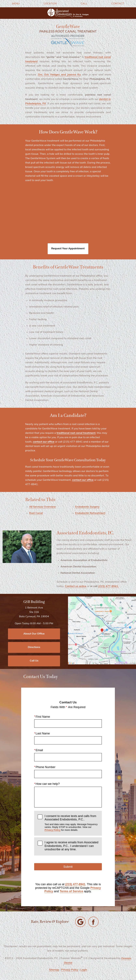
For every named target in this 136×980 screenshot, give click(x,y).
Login (84, 970)
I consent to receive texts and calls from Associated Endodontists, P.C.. (71, 823)
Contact (118, 4)
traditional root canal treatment (76, 433)
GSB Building (34, 602)
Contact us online (76, 586)
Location (50, 4)
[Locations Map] (102, 630)
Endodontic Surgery (87, 507)
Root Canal (36, 513)
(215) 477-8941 (75, 884)
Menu (16, 4)
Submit (68, 867)
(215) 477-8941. (108, 586)
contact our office (44, 442)
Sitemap (54, 970)
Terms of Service (71, 891)
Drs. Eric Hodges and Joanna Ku (59, 75)
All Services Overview (42, 507)
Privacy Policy (53, 830)
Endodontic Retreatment (90, 513)
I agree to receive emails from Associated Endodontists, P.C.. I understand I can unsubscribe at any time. (71, 846)
